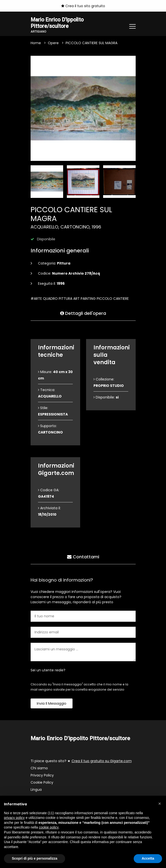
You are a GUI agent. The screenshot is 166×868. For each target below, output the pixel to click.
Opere (53, 44)
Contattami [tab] (83, 557)
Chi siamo (39, 769)
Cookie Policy (42, 783)
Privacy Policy (42, 776)
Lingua (36, 790)
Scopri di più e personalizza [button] (35, 858)
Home (36, 44)
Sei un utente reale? (48, 671)
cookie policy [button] (49, 827)
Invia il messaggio (52, 704)
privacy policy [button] (14, 818)
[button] (160, 804)
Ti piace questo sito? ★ (81, 762)
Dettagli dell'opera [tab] (83, 313)
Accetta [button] (148, 858)
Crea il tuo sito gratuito (83, 6)
